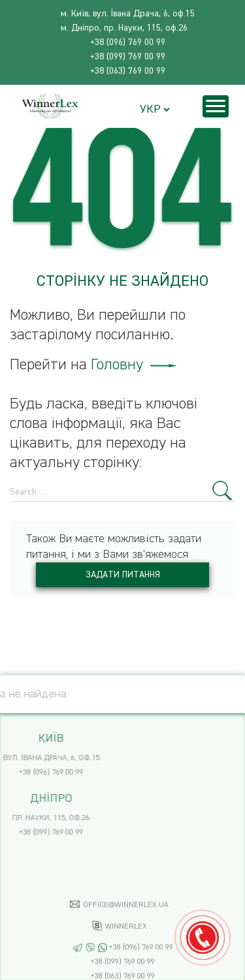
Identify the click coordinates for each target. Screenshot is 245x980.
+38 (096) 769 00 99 (128, 42)
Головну (134, 365)
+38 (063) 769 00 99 (128, 71)
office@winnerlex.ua (126, 934)
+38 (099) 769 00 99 (128, 57)
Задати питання (123, 575)
